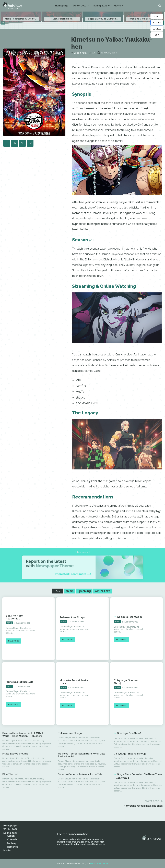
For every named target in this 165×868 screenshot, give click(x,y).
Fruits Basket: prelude (19, 682)
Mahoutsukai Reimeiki (62, 19)
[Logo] (12, 4)
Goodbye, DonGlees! (129, 617)
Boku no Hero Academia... (20, 617)
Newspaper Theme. (99, 863)
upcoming (84, 591)
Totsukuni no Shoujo (72, 617)
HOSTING (157, 22)
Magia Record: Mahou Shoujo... (21, 19)
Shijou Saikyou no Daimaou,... (103, 19)
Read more (14, 639)
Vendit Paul (80, 53)
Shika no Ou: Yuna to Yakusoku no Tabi (80, 774)
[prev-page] (3, 23)
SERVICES (157, 29)
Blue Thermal (10, 774)
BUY (157, 35)
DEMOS (157, 16)
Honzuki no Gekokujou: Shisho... (144, 19)
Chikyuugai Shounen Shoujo (130, 754)
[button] (160, 6)
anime (69, 591)
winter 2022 (103, 591)
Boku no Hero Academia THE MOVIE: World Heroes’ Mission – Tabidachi (23, 735)
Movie (9, 621)
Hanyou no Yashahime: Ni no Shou (143, 806)
